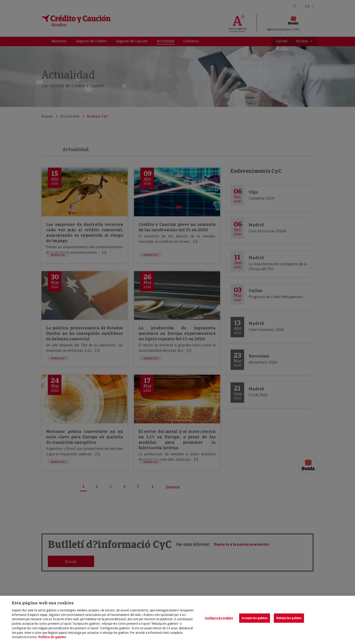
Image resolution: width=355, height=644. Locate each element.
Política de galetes (52, 637)
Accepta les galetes (254, 618)
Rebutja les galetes (289, 618)
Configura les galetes (219, 618)
